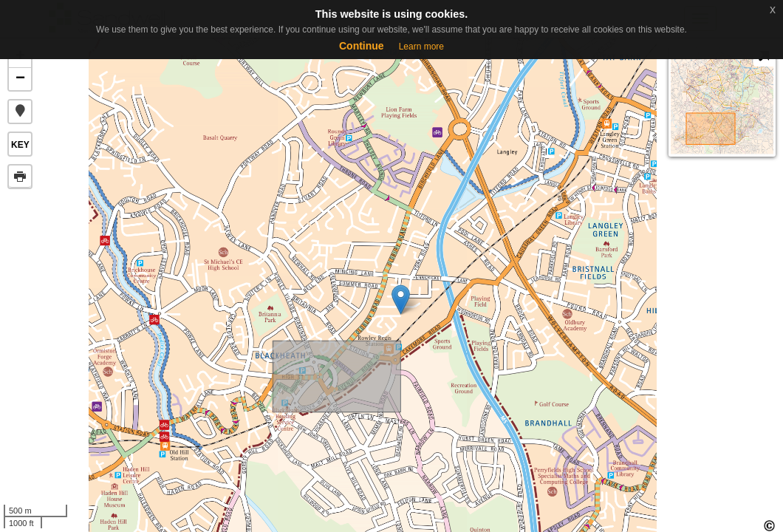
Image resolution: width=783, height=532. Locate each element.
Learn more (421, 47)
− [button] (20, 79)
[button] (20, 112)
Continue (362, 46)
